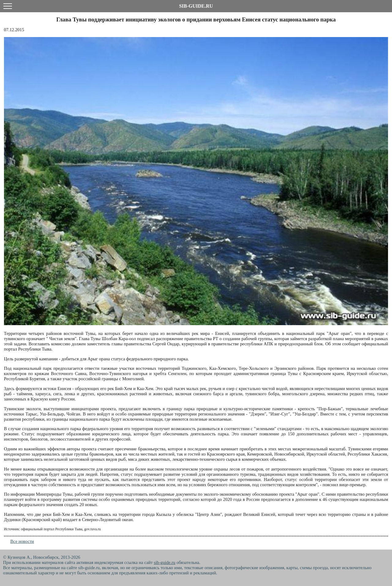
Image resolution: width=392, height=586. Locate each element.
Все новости (22, 541)
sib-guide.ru (165, 562)
